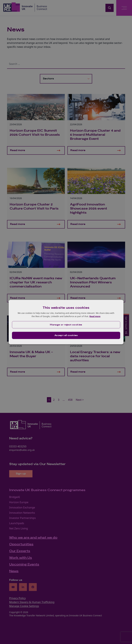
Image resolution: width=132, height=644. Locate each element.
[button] (66, 325)
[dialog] (66, 322)
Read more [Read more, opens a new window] (95, 316)
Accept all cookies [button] (66, 335)
